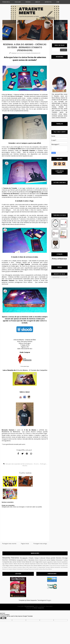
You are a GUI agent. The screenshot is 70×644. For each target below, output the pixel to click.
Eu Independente (41, 567)
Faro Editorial (26, 564)
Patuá (49, 564)
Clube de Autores (13, 567)
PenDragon (43, 464)
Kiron (37, 560)
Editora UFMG (23, 566)
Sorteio (19, 562)
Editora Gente (33, 567)
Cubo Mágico (6, 566)
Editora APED (26, 567)
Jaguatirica (50, 562)
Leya (62, 567)
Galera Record (57, 562)
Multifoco (40, 566)
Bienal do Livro (30, 562)
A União (51, 566)
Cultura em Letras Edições (47, 560)
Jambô (53, 558)
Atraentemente (30, 606)
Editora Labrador (14, 566)
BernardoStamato (28, 464)
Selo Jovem (46, 566)
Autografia (20, 560)
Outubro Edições (12, 569)
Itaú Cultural (34, 566)
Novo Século (44, 564)
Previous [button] (1, 30)
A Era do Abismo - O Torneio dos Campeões (32, 370)
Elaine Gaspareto (39, 608)
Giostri (29, 566)
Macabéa (65, 567)
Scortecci (41, 569)
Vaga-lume (39, 562)
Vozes (23, 562)
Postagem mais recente (9, 544)
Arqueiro (45, 562)
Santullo (36, 569)
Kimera (38, 564)
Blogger (49, 600)
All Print (55, 566)
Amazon (59, 566)
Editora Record (18, 564)
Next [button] (69, 30)
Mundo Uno (5, 569)
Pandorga (26, 569)
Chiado (31, 558)
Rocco (61, 564)
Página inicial (25, 544)
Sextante (65, 564)
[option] (34, 30)
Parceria (36, 464)
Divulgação (24, 558)
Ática (44, 569)
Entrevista (59, 560)
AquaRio (63, 566)
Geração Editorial (50, 567)
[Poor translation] (4, 618)
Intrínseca (12, 560)
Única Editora (49, 569)
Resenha (25, 466)
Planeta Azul (31, 569)
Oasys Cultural (40, 558)
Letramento (57, 567)
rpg (3, 564)
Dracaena (20, 567)
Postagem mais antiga (40, 544)
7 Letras (65, 560)
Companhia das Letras (9, 562)
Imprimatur (33, 564)
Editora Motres (9, 564)
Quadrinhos (65, 562)
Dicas (48, 558)
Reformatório (55, 564)
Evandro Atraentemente (21, 53)
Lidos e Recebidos (29, 560)
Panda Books (20, 569)
